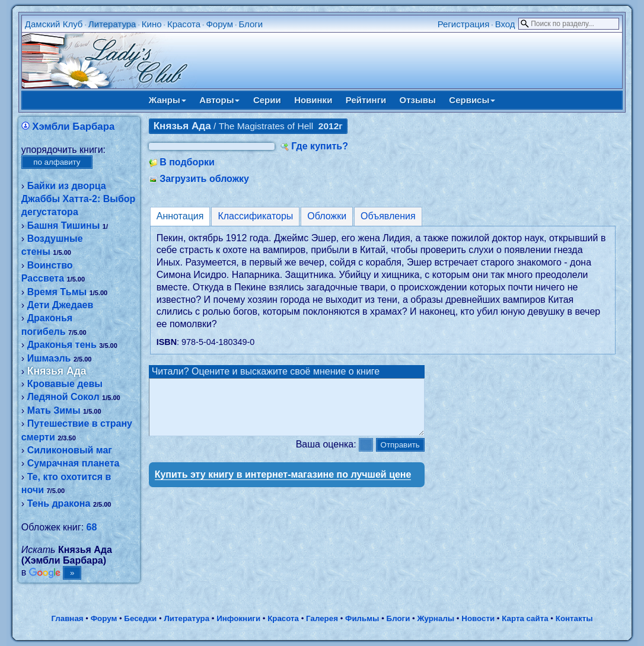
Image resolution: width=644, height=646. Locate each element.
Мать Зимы (54, 410)
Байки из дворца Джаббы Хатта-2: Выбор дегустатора (79, 199)
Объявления (388, 216)
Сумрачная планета (74, 463)
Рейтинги (366, 100)
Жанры (168, 100)
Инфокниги (238, 618)
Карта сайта (525, 618)
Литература (112, 24)
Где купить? (320, 146)
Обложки (327, 216)
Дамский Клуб (54, 24)
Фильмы (362, 618)
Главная (67, 618)
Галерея (322, 618)
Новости (478, 618)
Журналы (436, 618)
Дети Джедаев (60, 305)
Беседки (140, 618)
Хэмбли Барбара (73, 127)
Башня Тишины (64, 226)
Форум (219, 24)
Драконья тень (62, 345)
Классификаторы (255, 216)
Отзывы (418, 100)
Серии (267, 100)
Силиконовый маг (70, 450)
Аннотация (180, 216)
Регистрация (464, 24)
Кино (152, 24)
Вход (505, 24)
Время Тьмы (57, 292)
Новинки (313, 100)
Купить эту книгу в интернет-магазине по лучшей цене (283, 485)
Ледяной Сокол (63, 397)
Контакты (574, 618)
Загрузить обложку (204, 179)
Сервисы (472, 100)
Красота (184, 24)
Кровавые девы (65, 384)
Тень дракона (59, 503)
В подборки (187, 162)
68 (92, 527)
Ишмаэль (49, 358)
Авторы (219, 100)
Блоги (251, 24)
